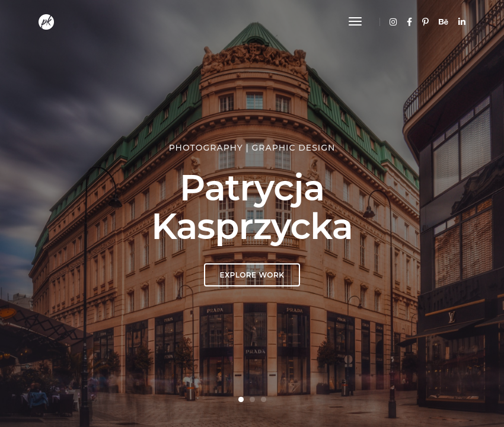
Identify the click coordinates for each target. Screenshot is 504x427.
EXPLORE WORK (252, 275)
